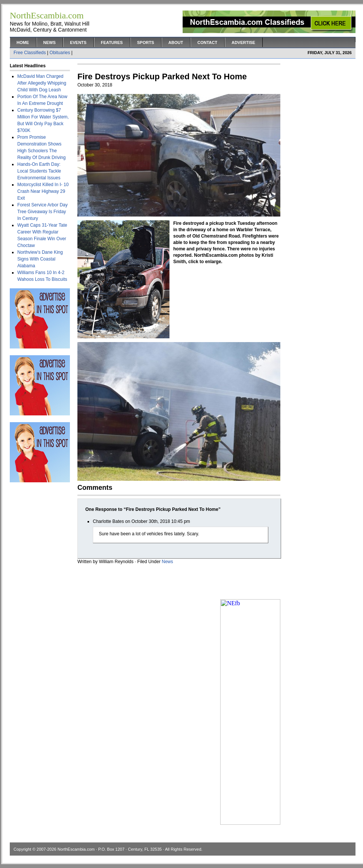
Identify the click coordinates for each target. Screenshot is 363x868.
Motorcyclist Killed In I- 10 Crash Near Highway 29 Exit (43, 191)
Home (23, 42)
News (49, 42)
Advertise (243, 42)
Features (112, 42)
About (176, 42)
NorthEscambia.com (76, 849)
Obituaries (60, 53)
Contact (207, 42)
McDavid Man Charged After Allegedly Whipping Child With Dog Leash (42, 83)
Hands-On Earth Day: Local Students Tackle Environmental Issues (39, 171)
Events (78, 42)
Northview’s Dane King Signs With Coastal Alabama (40, 259)
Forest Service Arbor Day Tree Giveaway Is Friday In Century (42, 212)
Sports (146, 42)
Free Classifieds (30, 53)
